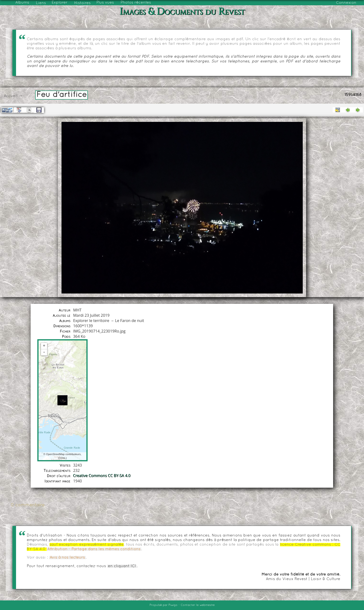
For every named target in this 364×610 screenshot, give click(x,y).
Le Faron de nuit (130, 321)
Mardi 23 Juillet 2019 (91, 315)
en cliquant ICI (122, 566)
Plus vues (105, 3)
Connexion (346, 3)
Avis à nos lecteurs (67, 558)
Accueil (11, 96)
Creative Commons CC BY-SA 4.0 (102, 476)
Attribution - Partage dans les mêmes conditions (94, 549)
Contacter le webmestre (198, 605)
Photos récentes (136, 3)
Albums (22, 3)
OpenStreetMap (56, 454)
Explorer (60, 3)
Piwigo (173, 605)
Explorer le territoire (91, 321)
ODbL (62, 458)
